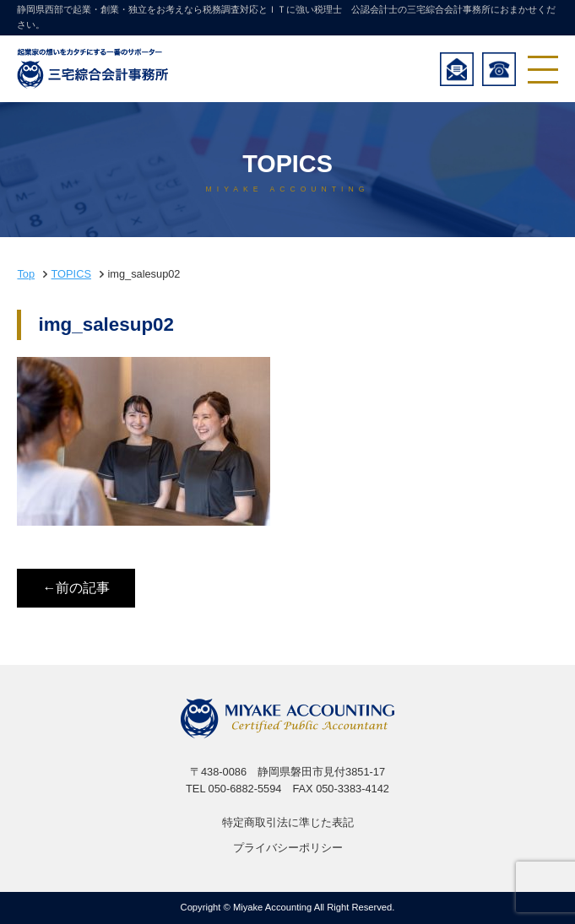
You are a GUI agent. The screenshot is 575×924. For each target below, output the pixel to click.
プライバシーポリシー (288, 848)
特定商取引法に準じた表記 (288, 822)
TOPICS (71, 274)
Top (26, 274)
